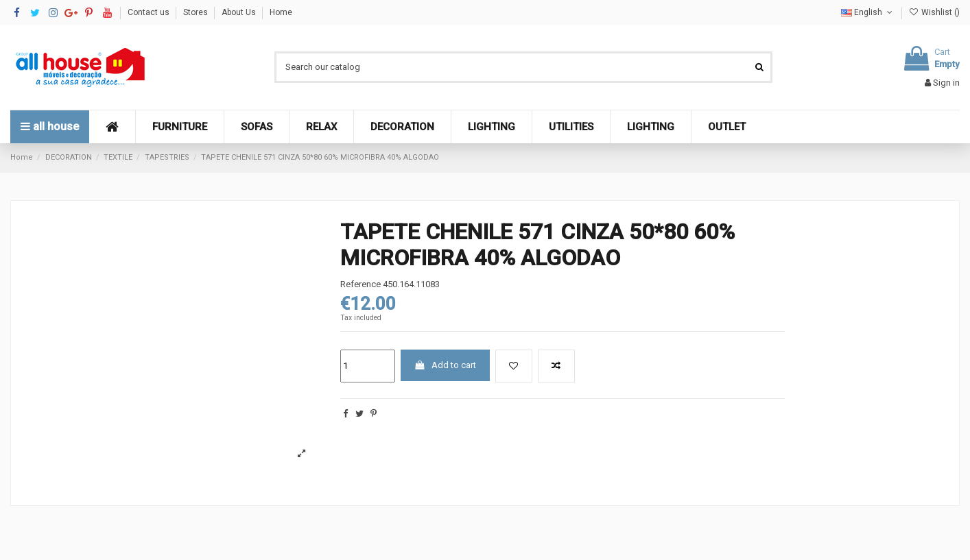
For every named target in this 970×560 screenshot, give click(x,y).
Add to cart (445, 365)
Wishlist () (934, 12)
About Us (240, 12)
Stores (197, 12)
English (868, 12)
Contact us (150, 12)
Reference (360, 284)
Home (281, 12)
